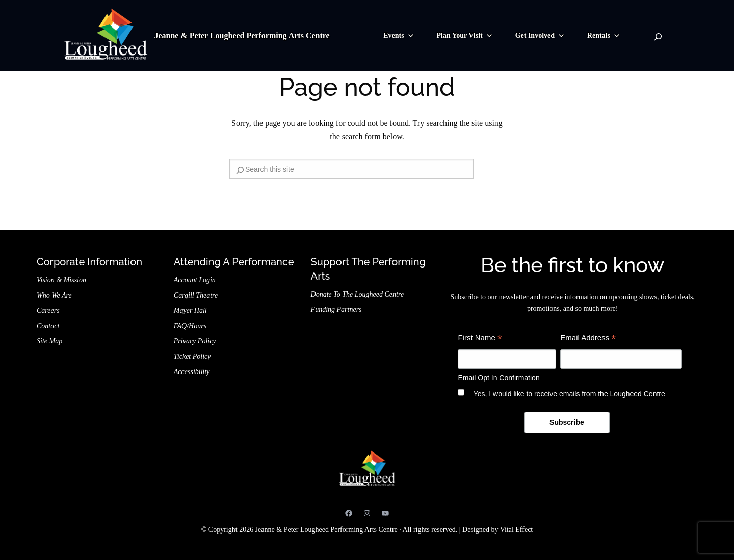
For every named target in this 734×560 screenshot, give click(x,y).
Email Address (588, 339)
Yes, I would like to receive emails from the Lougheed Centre (569, 394)
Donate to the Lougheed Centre (358, 294)
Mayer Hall (190, 311)
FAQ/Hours (190, 326)
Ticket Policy (192, 356)
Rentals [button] (604, 36)
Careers (48, 311)
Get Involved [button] (540, 36)
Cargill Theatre (196, 295)
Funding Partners (336, 310)
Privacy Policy (195, 341)
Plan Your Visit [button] (465, 36)
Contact (48, 326)
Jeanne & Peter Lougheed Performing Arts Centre (242, 35)
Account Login (195, 280)
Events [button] (399, 36)
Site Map (49, 341)
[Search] (658, 37)
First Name (480, 339)
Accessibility (192, 372)
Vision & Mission (61, 280)
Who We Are (54, 295)
